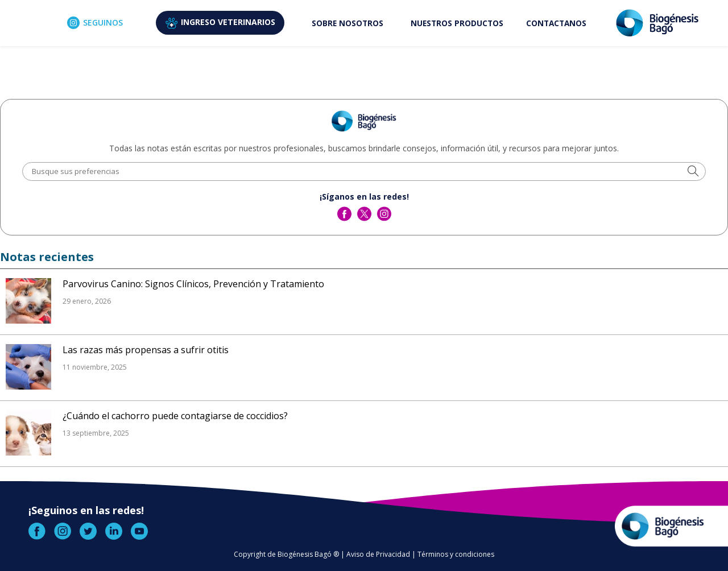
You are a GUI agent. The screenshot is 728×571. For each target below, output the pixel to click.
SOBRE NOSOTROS (348, 23)
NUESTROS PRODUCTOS (457, 23)
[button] (693, 172)
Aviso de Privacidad (378, 554)
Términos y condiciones (456, 554)
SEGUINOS (95, 23)
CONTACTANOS (556, 23)
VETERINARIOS (220, 23)
